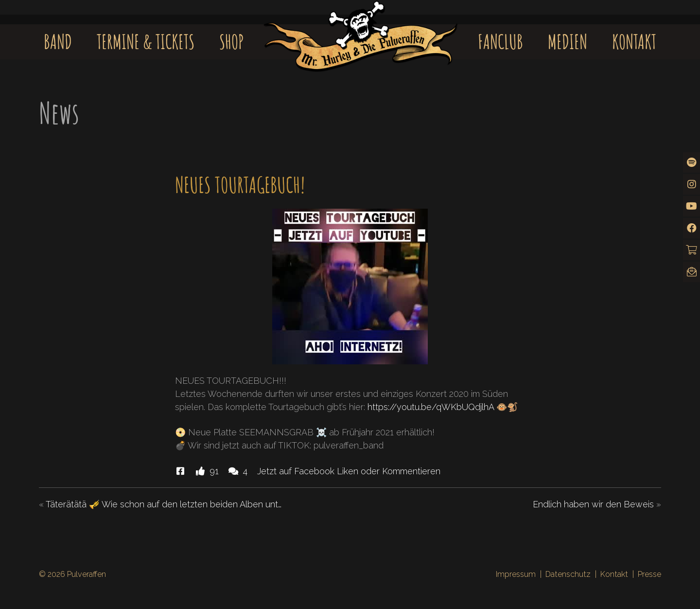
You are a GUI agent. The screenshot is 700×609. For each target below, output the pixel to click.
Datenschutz (568, 574)
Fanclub (500, 42)
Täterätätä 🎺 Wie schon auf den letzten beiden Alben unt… (164, 504)
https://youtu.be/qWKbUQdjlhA (431, 407)
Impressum (516, 574)
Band (58, 42)
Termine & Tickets (146, 42)
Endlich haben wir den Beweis (593, 504)
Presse (649, 574)
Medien (568, 42)
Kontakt (634, 42)
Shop (232, 42)
